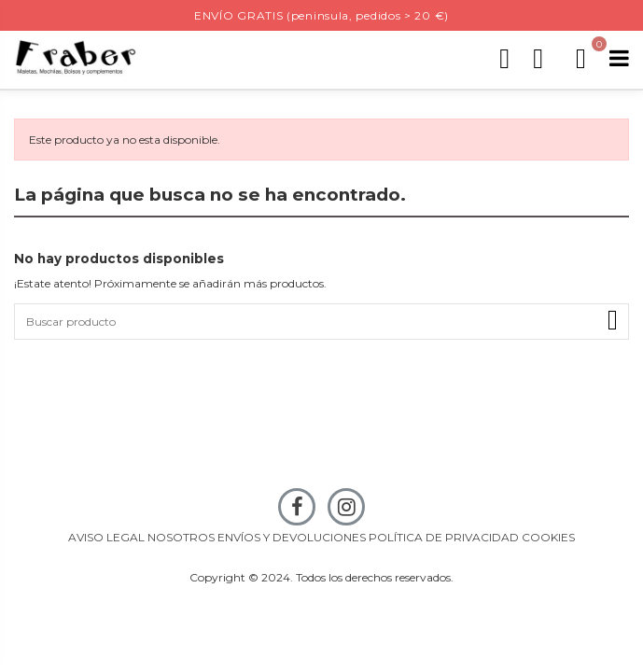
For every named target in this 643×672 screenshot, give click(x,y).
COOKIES (548, 537)
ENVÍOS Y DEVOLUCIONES (292, 537)
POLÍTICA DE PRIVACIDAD (444, 537)
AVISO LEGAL (106, 537)
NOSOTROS (181, 537)
